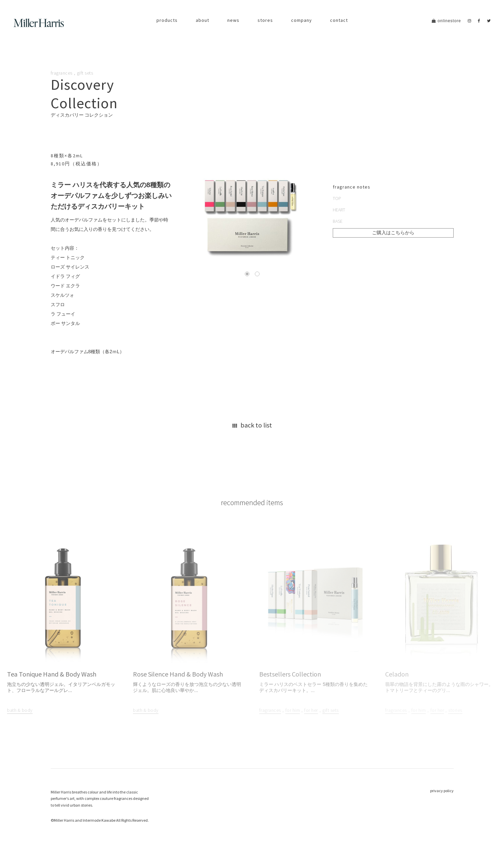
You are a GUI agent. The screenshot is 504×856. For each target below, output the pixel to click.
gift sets (85, 73)
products (167, 20)
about (202, 20)
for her (311, 710)
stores (265, 20)
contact (339, 20)
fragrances (62, 73)
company (302, 20)
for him (293, 710)
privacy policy (442, 791)
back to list (252, 425)
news (233, 20)
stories (455, 710)
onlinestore (446, 21)
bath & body (20, 710)
